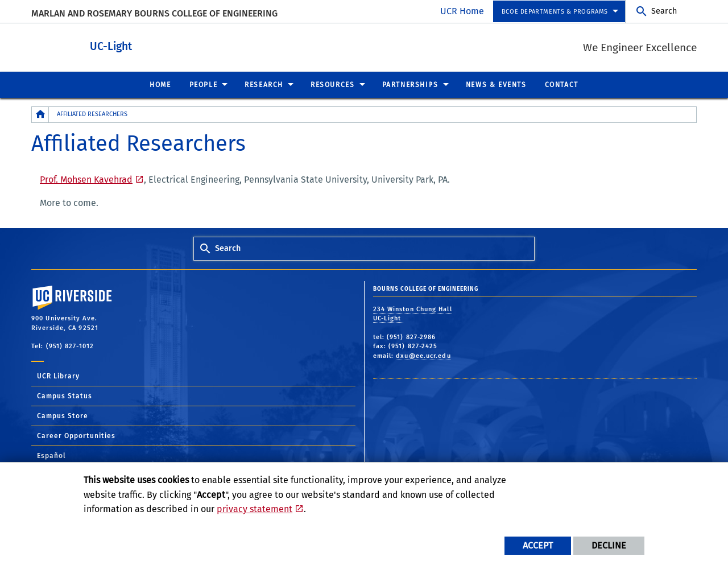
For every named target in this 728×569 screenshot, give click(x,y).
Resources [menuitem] (332, 84)
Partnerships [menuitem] (410, 84)
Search (664, 11)
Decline (609, 545)
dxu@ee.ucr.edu (423, 355)
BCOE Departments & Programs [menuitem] (555, 12)
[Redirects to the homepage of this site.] (40, 114)
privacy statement (255, 509)
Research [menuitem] (264, 84)
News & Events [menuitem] (496, 84)
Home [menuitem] (160, 84)
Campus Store (63, 415)
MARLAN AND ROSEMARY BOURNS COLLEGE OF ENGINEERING (154, 13)
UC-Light (163, 45)
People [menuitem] (204, 84)
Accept (538, 545)
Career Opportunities (76, 435)
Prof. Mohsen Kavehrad (86, 179)
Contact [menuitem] (562, 84)
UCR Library (58, 376)
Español (51, 455)
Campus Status (65, 395)
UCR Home (462, 11)
